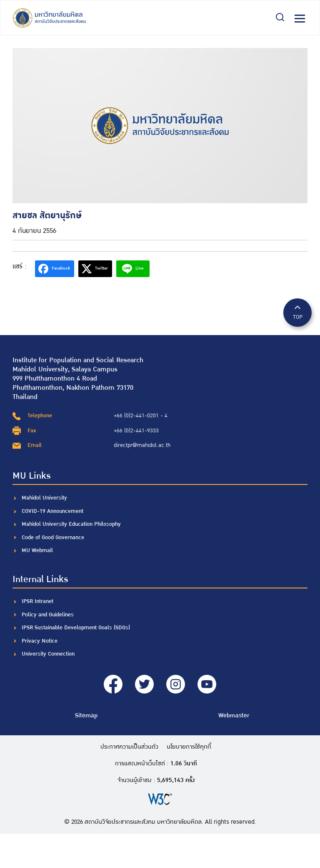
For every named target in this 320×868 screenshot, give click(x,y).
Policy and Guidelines (48, 615)
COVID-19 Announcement (53, 511)
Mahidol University (44, 498)
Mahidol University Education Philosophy (71, 524)
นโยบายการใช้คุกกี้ (189, 747)
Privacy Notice (40, 641)
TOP (297, 312)
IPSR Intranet (37, 601)
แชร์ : (20, 266)
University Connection (48, 654)
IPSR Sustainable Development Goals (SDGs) (76, 628)
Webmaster (234, 715)
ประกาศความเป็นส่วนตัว (129, 747)
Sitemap (86, 715)
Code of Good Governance (53, 537)
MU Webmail (37, 550)
